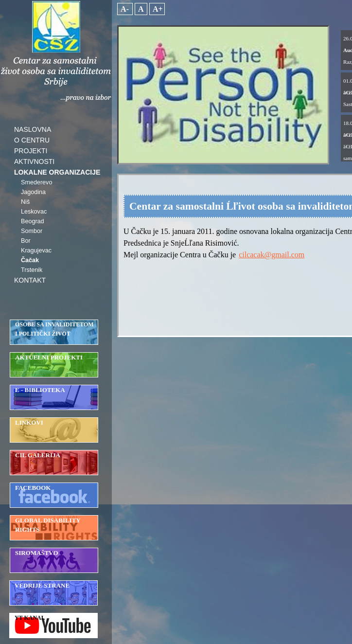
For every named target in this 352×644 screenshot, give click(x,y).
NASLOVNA (33, 129)
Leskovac (34, 212)
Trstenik (32, 270)
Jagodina (33, 192)
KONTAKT (30, 280)
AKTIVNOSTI (34, 161)
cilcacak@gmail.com (272, 255)
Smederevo (36, 182)
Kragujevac (36, 250)
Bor (26, 241)
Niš (25, 202)
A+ (157, 9)
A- (125, 9)
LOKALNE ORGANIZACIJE (57, 172)
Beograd (33, 221)
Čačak (30, 260)
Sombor (32, 231)
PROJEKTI (31, 151)
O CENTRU (32, 140)
